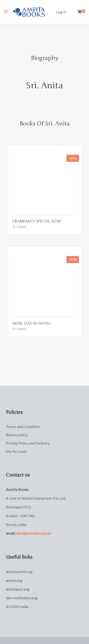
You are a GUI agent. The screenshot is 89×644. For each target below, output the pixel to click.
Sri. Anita (44, 86)
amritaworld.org (19, 571)
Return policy (17, 435)
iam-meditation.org (22, 598)
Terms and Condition (23, 426)
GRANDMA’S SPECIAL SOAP (37, 221)
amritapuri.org (18, 589)
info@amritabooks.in (34, 533)
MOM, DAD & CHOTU (31, 323)
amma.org (14, 580)
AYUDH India (17, 607)
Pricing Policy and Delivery (28, 443)
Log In (61, 12)
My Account (16, 451)
